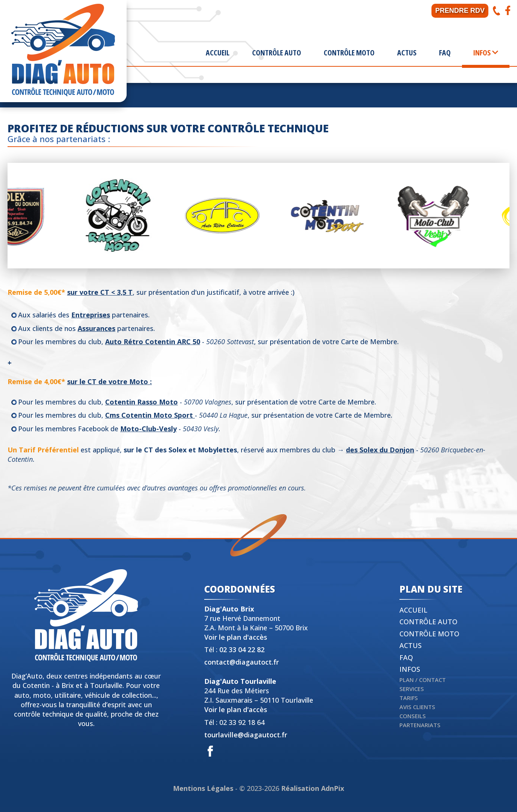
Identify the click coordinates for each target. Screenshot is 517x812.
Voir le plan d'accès (236, 637)
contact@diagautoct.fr (242, 662)
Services (412, 689)
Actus (407, 53)
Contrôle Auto (277, 53)
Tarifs (409, 698)
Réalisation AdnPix (313, 788)
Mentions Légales (203, 788)
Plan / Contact (423, 680)
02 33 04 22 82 (242, 650)
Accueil (218, 53)
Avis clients (417, 707)
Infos (410, 669)
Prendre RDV (460, 11)
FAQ (445, 53)
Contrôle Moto (349, 53)
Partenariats (420, 725)
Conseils (413, 716)
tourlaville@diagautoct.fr (246, 735)
